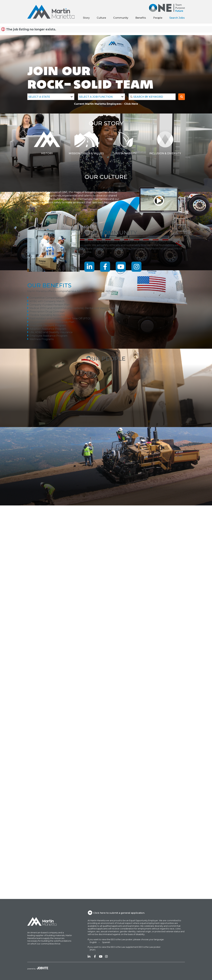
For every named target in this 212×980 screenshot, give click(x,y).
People (158, 18)
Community (121, 18)
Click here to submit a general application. (116, 913)
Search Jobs (177, 18)
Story (86, 18)
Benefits (141, 18)
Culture (101, 18)
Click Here (131, 104)
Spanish (106, 942)
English (93, 942)
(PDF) (93, 950)
